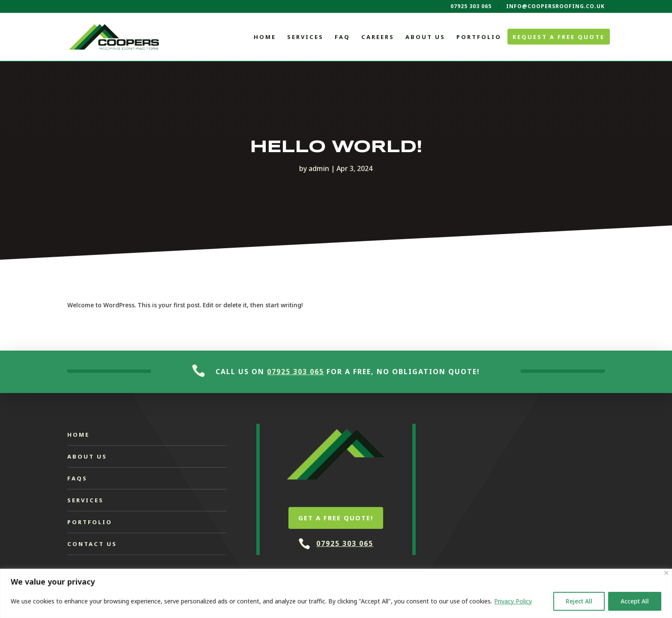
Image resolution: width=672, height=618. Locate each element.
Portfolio (479, 37)
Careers (378, 37)
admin (319, 168)
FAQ (342, 37)
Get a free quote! (336, 518)
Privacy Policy (513, 601)
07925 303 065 (471, 7)
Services (305, 37)
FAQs (77, 478)
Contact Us (92, 544)
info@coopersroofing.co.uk (555, 7)
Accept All (635, 601)
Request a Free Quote (559, 37)
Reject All (579, 601)
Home (265, 37)
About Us (425, 37)
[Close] (666, 573)
